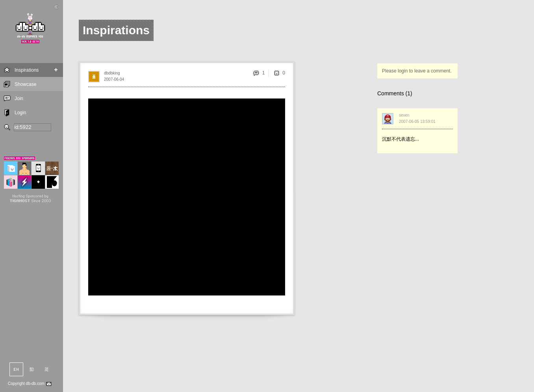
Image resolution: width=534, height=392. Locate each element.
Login (20, 113)
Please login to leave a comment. (417, 71)
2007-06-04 (114, 79)
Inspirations (27, 70)
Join (19, 98)
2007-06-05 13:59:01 (417, 122)
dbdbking (112, 73)
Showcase (25, 84)
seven (404, 115)
